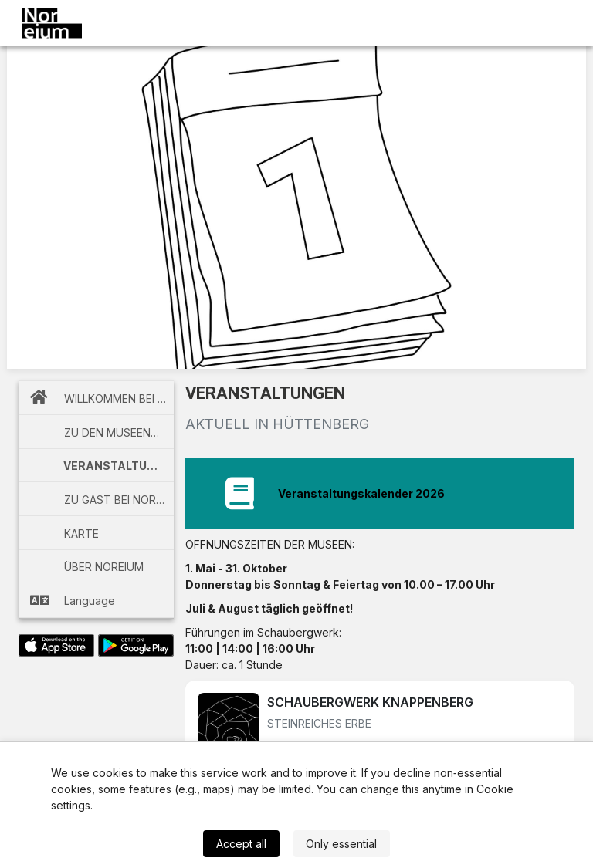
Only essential (341, 844)
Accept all (241, 844)
